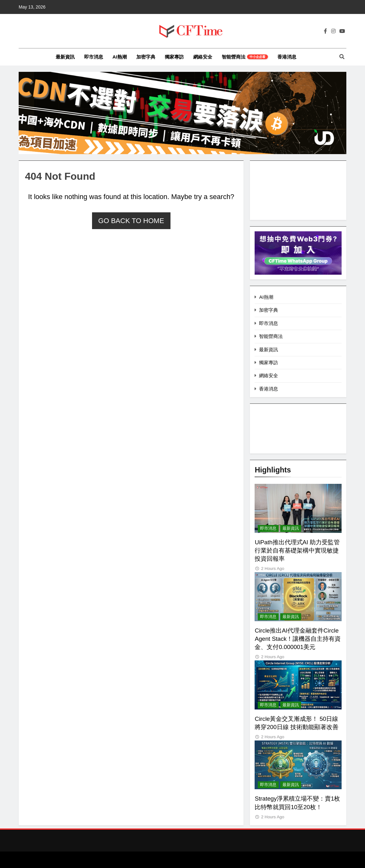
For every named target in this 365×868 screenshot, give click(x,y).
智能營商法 (245, 57)
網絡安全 (203, 57)
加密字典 (146, 57)
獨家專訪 (174, 57)
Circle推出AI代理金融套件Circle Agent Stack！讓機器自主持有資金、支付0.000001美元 (298, 639)
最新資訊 (65, 57)
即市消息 (94, 57)
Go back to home (131, 221)
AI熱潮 (120, 57)
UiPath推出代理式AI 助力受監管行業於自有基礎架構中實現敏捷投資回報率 (297, 550)
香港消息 (287, 57)
